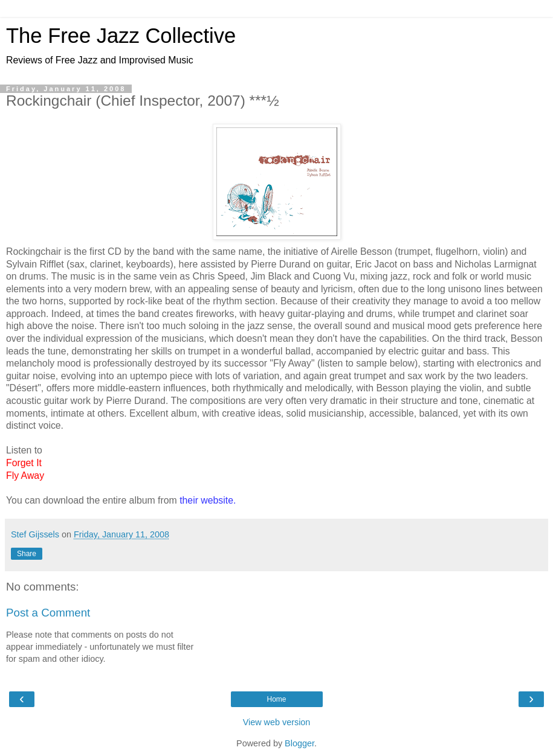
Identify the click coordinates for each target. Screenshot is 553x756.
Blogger (299, 743)
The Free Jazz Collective (121, 36)
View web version (277, 722)
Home (276, 699)
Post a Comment (48, 613)
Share (27, 554)
